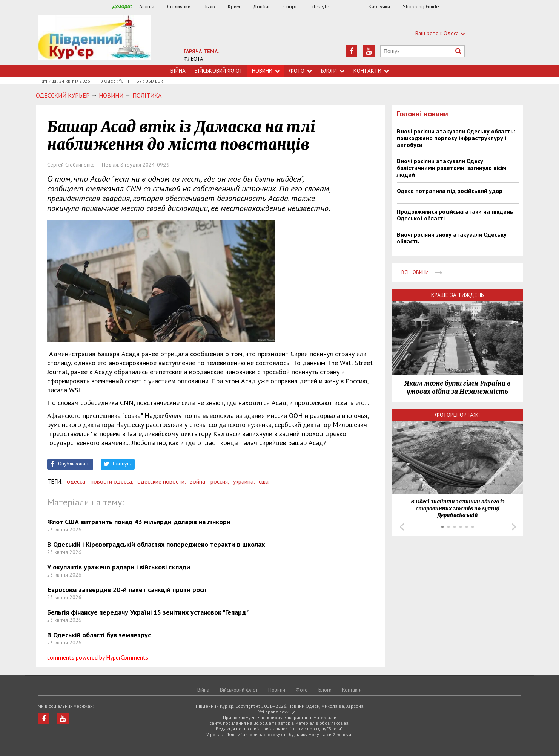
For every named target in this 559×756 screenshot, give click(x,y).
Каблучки (379, 6)
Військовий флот (219, 71)
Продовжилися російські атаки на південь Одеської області (455, 215)
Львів (209, 6)
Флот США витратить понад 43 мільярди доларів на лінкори (139, 522)
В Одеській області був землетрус (99, 635)
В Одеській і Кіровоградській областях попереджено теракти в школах (156, 544)
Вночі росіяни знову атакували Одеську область (452, 238)
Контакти (371, 71)
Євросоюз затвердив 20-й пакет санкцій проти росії (127, 590)
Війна (178, 71)
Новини (266, 71)
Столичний (179, 6)
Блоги (333, 71)
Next (514, 527)
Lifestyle (319, 6)
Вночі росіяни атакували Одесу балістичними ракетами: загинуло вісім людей (451, 168)
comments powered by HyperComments (98, 657)
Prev (402, 527)
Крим (234, 6)
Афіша (147, 6)
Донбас (262, 6)
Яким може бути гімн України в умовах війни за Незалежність (458, 387)
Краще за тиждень (458, 295)
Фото (300, 71)
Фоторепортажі (458, 415)
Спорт (290, 6)
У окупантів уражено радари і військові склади (119, 567)
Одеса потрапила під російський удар (450, 191)
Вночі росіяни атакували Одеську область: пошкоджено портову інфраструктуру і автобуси (456, 138)
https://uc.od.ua (94, 40)
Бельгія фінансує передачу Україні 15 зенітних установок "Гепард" (148, 612)
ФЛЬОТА (193, 59)
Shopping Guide (421, 6)
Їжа (353, 7)
